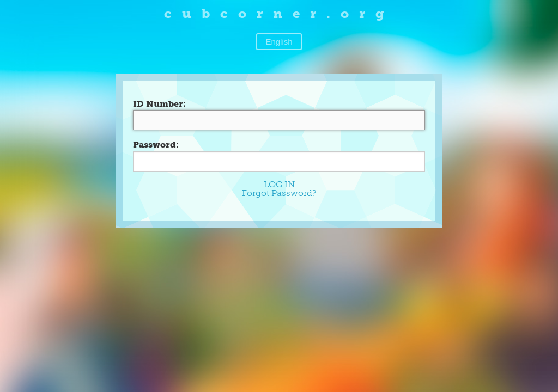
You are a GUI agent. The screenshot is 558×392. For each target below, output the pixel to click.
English (279, 42)
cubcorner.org (279, 13)
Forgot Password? (279, 193)
